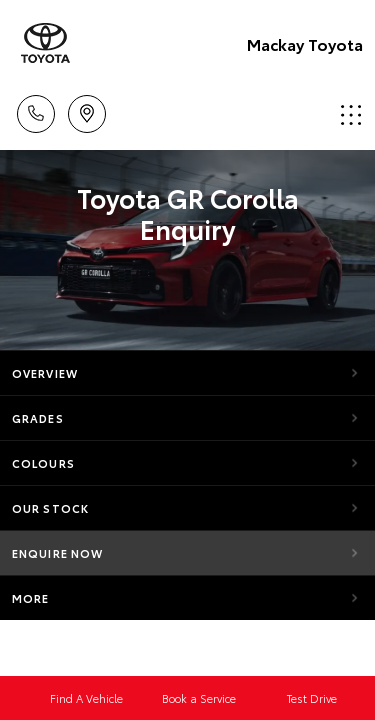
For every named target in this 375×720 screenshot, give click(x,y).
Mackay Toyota (305, 43)
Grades (38, 418)
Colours (43, 463)
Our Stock (50, 508)
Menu (351, 114)
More (30, 598)
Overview (45, 373)
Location (87, 110)
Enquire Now (57, 553)
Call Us (36, 110)
